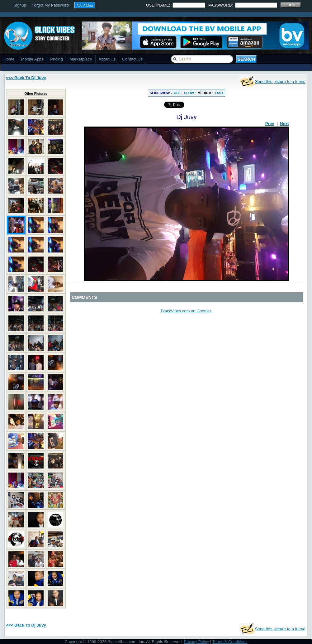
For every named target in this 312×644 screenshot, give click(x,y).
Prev (270, 124)
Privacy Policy (196, 642)
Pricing (57, 59)
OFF (177, 93)
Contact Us (132, 59)
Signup (20, 5)
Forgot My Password (50, 5)
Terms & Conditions (230, 642)
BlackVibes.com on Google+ (186, 311)
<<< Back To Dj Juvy (26, 78)
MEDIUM (204, 93)
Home (9, 59)
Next (284, 124)
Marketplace (81, 59)
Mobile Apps (33, 59)
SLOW (189, 93)
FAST (219, 93)
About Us (107, 59)
